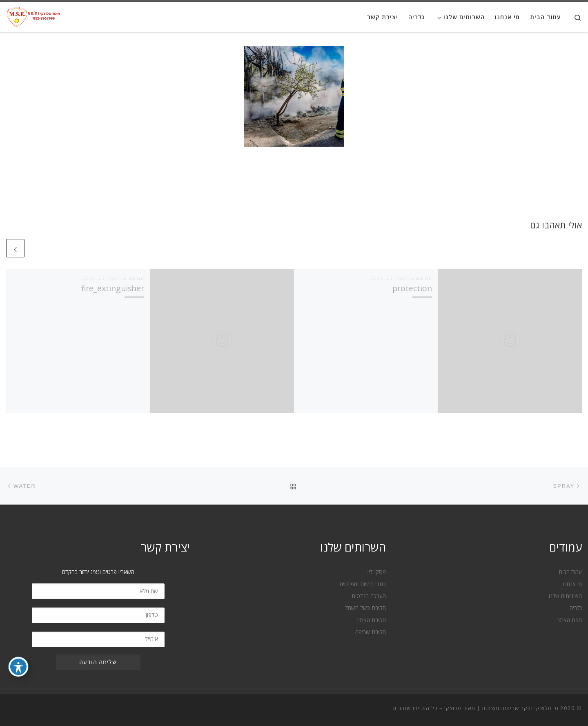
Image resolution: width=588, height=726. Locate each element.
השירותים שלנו (565, 596)
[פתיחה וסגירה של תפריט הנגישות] (18, 667)
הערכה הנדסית (369, 596)
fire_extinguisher (113, 288)
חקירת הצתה (371, 620)
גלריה (576, 608)
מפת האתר (569, 620)
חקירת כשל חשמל (365, 608)
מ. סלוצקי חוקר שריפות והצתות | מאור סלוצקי (501, 708)
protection (412, 288)
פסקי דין (377, 572)
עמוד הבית (570, 572)
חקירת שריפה (371, 632)
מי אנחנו (572, 584)
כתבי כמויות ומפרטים (363, 584)
